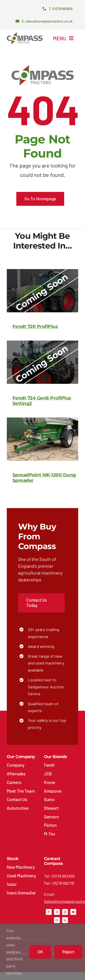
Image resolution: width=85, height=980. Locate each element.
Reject (68, 952)
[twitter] (57, 912)
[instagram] (65, 912)
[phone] (65, 920)
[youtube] (73, 912)
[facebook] (49, 912)
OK (40, 952)
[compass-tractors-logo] (25, 34)
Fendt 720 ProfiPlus (35, 326)
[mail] (57, 920)
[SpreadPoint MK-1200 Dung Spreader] (42, 421)
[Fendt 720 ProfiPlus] (42, 272)
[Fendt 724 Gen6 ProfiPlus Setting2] (42, 344)
